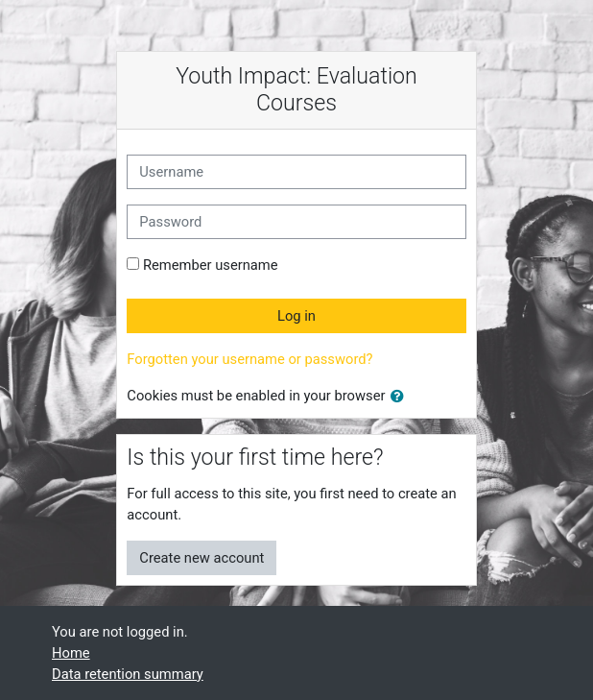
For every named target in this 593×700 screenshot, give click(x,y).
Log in (296, 316)
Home (71, 653)
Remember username (211, 265)
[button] (401, 397)
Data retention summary (128, 674)
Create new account (202, 558)
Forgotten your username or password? (249, 359)
